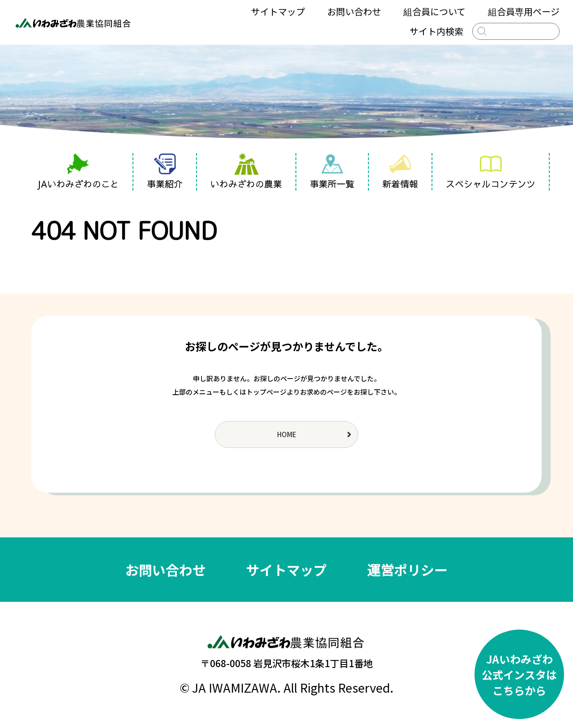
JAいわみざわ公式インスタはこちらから (519, 675)
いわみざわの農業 (246, 171)
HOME (287, 434)
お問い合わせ (354, 11)
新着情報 (400, 171)
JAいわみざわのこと (78, 171)
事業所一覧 (332, 171)
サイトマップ (278, 11)
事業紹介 (165, 171)
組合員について (434, 11)
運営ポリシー (407, 570)
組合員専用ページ (524, 11)
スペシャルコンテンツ (491, 171)
